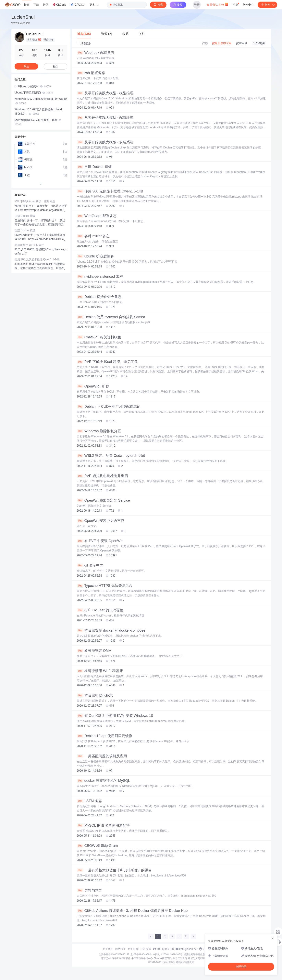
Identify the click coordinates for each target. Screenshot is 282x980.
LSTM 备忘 (89, 801)
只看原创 (84, 43)
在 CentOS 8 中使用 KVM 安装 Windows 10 (115, 716)
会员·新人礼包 (218, 4)
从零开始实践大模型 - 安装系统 (105, 142)
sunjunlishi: (22, 264)
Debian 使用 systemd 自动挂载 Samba (111, 317)
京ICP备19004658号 (141, 954)
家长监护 (106, 958)
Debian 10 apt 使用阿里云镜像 (104, 736)
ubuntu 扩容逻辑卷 (95, 256)
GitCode (59, 5)
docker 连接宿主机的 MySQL (103, 781)
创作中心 (248, 5)
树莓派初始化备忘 (95, 695)
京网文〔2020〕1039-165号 (168, 954)
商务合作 (133, 949)
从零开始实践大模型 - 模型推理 (105, 93)
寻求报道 (146, 949)
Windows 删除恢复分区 (99, 431)
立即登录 (241, 967)
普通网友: (21, 220)
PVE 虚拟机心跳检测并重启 (102, 476)
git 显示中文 (90, 565)
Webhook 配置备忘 (96, 53)
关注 (26, 66)
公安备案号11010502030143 (114, 954)
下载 (36, 5)
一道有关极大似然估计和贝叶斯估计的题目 (114, 870)
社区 (46, 5)
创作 (267, 5)
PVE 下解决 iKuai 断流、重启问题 (107, 362)
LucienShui (23, 17)
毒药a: (19, 206)
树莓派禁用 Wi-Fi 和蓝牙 (100, 671)
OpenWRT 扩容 (93, 386)
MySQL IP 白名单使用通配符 (103, 825)
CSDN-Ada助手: (24, 235)
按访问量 (242, 43)
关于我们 (108, 949)
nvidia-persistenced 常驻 (100, 277)
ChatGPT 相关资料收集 (99, 337)
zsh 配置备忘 (91, 73)
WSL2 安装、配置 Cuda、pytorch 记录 (111, 456)
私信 (55, 67)
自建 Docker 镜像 (94, 167)
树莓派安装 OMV (94, 651)
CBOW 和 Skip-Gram (97, 846)
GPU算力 (78, 5)
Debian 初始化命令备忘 (99, 297)
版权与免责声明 (196, 958)
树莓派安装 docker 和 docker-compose (111, 630)
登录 (197, 5)
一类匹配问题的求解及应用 (102, 756)
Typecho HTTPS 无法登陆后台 (105, 586)
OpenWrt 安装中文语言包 (101, 521)
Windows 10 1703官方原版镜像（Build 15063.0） (38, 112)
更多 (94, 5)
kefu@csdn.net (188, 949)
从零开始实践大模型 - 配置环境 (105, 118)
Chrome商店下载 (163, 958)
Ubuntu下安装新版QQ (34, 93)
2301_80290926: (25, 249)
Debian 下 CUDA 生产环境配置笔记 (109, 407)
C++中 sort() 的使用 (33, 86)
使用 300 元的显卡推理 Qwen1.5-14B (110, 191)
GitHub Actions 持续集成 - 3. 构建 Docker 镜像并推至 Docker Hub (132, 911)
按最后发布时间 (222, 43)
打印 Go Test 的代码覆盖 (100, 610)
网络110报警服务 (121, 958)
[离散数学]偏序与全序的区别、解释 (38, 122)
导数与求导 (89, 890)
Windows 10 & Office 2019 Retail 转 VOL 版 (41, 101)
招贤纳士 (120, 949)
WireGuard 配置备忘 (97, 216)
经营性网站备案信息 (194, 954)
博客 (27, 5)
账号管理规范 (180, 958)
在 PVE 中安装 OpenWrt (100, 541)
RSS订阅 (259, 43)
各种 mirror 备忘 (93, 236)
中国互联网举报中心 (142, 958)
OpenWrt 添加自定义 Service (103, 500)
